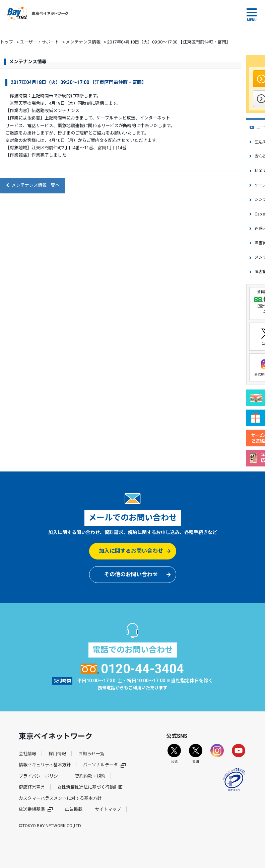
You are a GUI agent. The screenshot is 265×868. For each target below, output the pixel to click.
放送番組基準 (36, 809)
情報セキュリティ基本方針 (45, 765)
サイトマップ (108, 809)
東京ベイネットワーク (38, 13)
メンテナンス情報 (83, 42)
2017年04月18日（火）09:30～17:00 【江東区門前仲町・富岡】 (79, 82)
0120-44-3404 (132, 669)
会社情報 (27, 754)
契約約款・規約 (90, 776)
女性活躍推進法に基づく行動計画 (90, 787)
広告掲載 (74, 809)
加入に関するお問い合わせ (131, 551)
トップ (7, 42)
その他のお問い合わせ (131, 574)
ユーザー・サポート (39, 42)
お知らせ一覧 (91, 754)
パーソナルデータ (104, 765)
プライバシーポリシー (41, 776)
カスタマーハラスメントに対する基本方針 (60, 798)
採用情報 (57, 754)
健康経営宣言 (32, 787)
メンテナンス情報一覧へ (33, 185)
